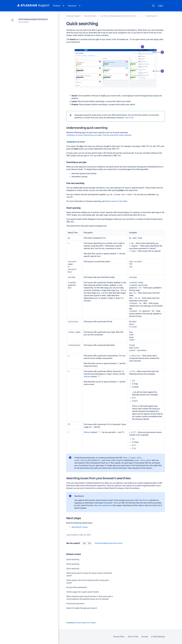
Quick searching (73, 559)
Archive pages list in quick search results (83, 592)
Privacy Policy (119, 637)
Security (145, 637)
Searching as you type (93, 135)
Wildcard (87, 432)
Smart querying (125, 135)
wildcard (87, 377)
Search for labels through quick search (82, 608)
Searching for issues (80, 527)
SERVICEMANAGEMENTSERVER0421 (33, 19)
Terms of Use (133, 637)
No (90, 543)
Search (153, 6)
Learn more (129, 118)
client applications (105, 505)
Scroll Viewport (91, 623)
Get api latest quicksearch (77, 587)
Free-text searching (110, 135)
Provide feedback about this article (109, 543)
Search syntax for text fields (116, 201)
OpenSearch (144, 500)
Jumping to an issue (74, 135)
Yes (84, 543)
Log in (161, 6)
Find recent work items (75, 604)
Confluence (79, 623)
